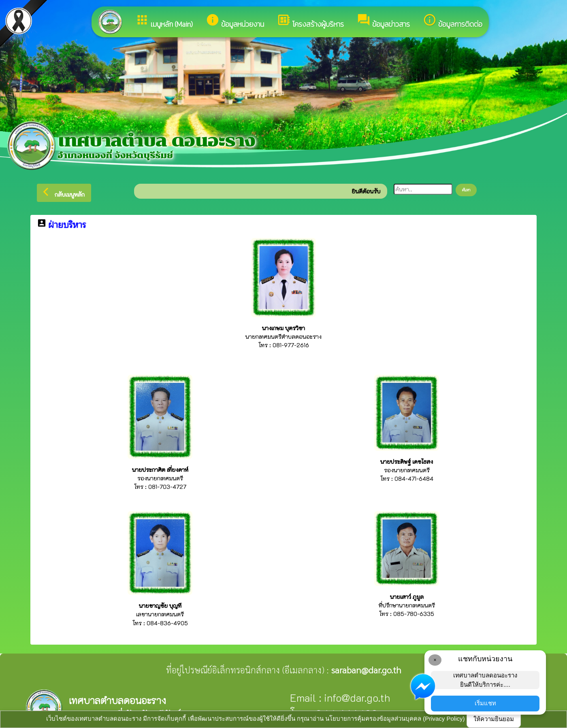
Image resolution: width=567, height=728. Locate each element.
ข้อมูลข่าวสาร (383, 21)
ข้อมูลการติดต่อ (453, 21)
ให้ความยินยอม (494, 719)
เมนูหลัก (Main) (164, 21)
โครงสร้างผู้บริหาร (310, 21)
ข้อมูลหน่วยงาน (235, 21)
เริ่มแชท (485, 703)
